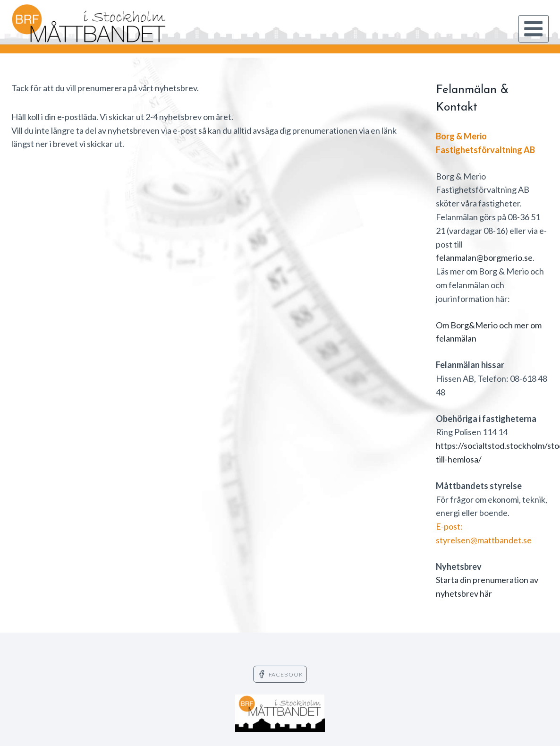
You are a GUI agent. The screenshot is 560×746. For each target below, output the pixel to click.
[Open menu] (534, 29)
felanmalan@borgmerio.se (484, 257)
